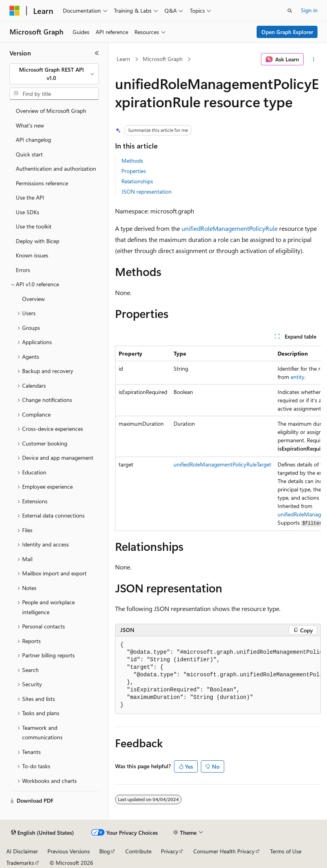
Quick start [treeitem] (29, 154)
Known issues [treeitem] (32, 255)
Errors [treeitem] (23, 270)
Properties (134, 171)
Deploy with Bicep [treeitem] (38, 241)
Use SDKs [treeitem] (27, 212)
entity (298, 377)
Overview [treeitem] (33, 299)
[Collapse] (97, 53)
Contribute (138, 851)
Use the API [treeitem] (30, 197)
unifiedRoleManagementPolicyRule (230, 228)
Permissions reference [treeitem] (42, 183)
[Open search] (290, 11)
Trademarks (20, 863)
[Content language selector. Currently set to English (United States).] (43, 833)
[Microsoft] (15, 11)
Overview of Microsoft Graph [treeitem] (51, 111)
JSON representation (146, 191)
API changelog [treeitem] (33, 140)
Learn (123, 59)
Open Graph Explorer (287, 32)
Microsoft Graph (163, 59)
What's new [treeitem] (30, 125)
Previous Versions (69, 851)
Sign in (309, 10)
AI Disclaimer (22, 851)
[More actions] (314, 59)
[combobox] (54, 74)
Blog (105, 851)
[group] (218, 438)
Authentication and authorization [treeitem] (56, 168)
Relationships (137, 181)
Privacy (170, 851)
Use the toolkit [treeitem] (34, 226)
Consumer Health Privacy (224, 851)
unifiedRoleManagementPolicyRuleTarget (222, 464)
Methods (132, 161)
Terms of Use (286, 851)
